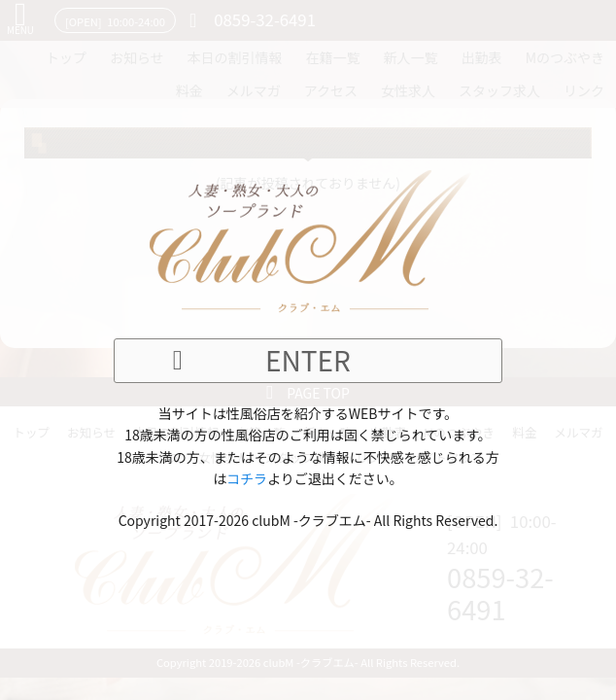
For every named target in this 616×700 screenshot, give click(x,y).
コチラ (247, 478)
